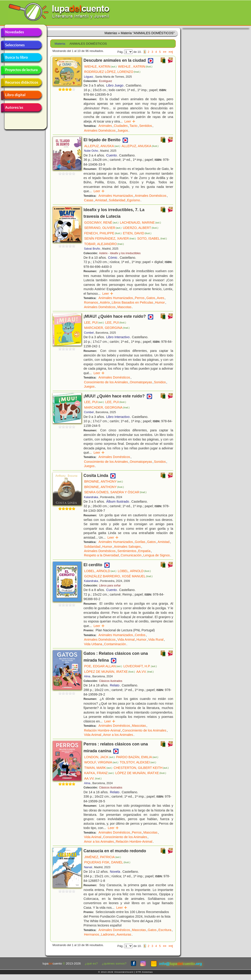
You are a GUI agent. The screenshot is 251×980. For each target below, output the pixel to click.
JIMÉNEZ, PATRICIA (103, 857)
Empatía (144, 551)
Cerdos (140, 635)
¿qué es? (91, 963)
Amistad (101, 200)
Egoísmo (134, 200)
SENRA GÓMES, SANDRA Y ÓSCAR (115, 492)
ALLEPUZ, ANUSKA (102, 146)
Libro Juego (115, 85)
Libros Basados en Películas (133, 302)
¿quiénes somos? (114, 963)
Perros (140, 298)
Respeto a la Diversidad (101, 555)
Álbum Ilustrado (118, 502)
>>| (171, 52)
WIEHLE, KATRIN (100, 67)
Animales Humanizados (116, 196)
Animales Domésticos (100, 130)
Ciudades (121, 126)
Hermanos (92, 934)
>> (165, 52)
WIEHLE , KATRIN (135, 67)
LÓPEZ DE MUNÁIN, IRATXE (110, 672)
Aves (161, 298)
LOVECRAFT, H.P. (140, 666)
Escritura (165, 930)
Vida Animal (126, 640)
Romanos (91, 302)
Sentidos (146, 126)
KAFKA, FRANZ (99, 773)
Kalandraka (91, 497)
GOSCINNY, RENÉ (101, 223)
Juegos (123, 130)
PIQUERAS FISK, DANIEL (107, 862)
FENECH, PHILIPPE (103, 233)
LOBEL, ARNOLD (100, 571)
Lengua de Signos (157, 555)
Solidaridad (117, 200)
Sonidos (160, 382)
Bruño (96, 249)
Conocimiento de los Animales (106, 382)
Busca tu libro (21, 58)
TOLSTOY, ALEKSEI (138, 762)
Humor (160, 302)
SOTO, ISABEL (152, 238)
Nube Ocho (91, 151)
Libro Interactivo (118, 337)
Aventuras (124, 934)
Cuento (112, 155)
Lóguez (89, 77)
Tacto (133, 126)
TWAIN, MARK (98, 768)
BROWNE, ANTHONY (104, 481)
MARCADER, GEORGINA (107, 328)
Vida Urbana (93, 644)
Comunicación (131, 555)
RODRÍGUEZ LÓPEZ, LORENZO (112, 72)
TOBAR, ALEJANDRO (104, 244)
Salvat (88, 249)
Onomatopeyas (141, 382)
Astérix (105, 302)
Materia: (60, 44)
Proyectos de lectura (21, 70)
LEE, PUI (94, 322)
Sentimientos (127, 551)
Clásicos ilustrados (111, 681)
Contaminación (115, 644)
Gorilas (140, 542)
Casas (89, 200)
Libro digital (21, 95)
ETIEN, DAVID (137, 233)
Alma (87, 676)
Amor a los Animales (118, 735)
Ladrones (108, 934)
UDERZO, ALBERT (140, 228)
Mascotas (124, 307)
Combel (89, 333)
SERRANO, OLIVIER (103, 228)
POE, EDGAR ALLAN (103, 666)
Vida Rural (156, 640)
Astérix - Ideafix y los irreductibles (120, 253)
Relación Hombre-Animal (102, 730)
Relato (115, 685)
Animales (105, 126)
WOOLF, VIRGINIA (101, 762)
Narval (88, 867)
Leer (130, 121)
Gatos (151, 298)
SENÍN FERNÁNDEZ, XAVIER (110, 238)
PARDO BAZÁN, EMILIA (137, 757)
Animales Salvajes (127, 547)
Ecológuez (106, 81)
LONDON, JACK (99, 757)
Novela (115, 872)
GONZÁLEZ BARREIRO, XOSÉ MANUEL (118, 576)
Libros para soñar (110, 586)
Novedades (21, 33)
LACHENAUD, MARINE (140, 223)
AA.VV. (145, 672)
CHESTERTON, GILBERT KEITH (141, 768)
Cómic (113, 258)
